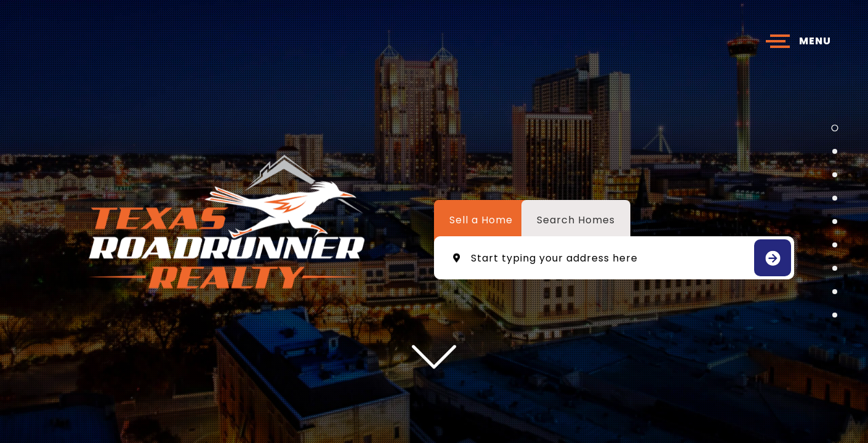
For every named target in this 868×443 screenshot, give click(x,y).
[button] (834, 128)
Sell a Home (481, 220)
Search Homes (576, 220)
